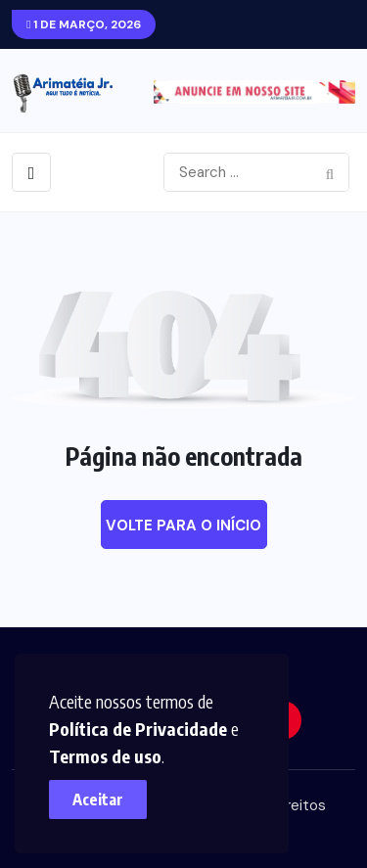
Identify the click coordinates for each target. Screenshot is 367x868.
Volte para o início (183, 525)
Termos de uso (105, 756)
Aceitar (98, 799)
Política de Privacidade (138, 729)
